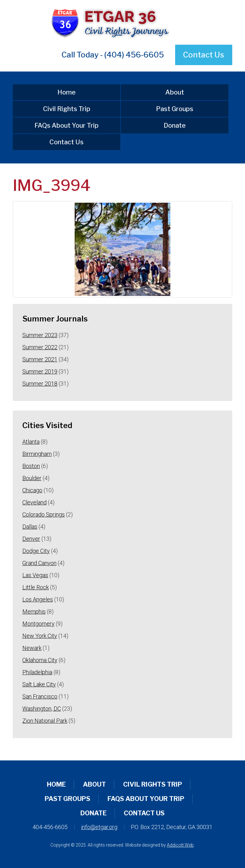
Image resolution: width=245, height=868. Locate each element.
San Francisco (40, 696)
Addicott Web (180, 845)
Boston (31, 466)
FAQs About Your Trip (67, 125)
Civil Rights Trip (67, 109)
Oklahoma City (40, 660)
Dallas (30, 527)
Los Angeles (38, 599)
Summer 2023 (40, 335)
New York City (40, 636)
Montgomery (38, 624)
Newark (32, 648)
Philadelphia (37, 672)
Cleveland (34, 502)
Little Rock (36, 587)
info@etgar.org (99, 827)
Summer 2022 (40, 347)
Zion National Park (45, 721)
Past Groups (175, 109)
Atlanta (31, 442)
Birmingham (37, 454)
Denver (31, 539)
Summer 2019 (40, 371)
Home (67, 92)
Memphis (34, 611)
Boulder (32, 478)
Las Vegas (35, 575)
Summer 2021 (40, 359)
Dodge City (36, 551)
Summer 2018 (40, 384)
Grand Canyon (39, 563)
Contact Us (204, 55)
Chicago (32, 490)
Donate (175, 125)
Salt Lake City (39, 684)
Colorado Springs (44, 514)
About (175, 92)
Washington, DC (42, 709)
